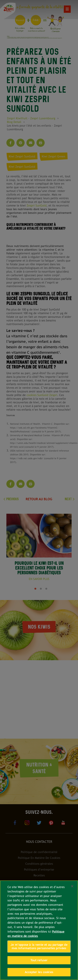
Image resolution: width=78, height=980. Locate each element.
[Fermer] (72, 886)
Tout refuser (39, 960)
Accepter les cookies (39, 972)
